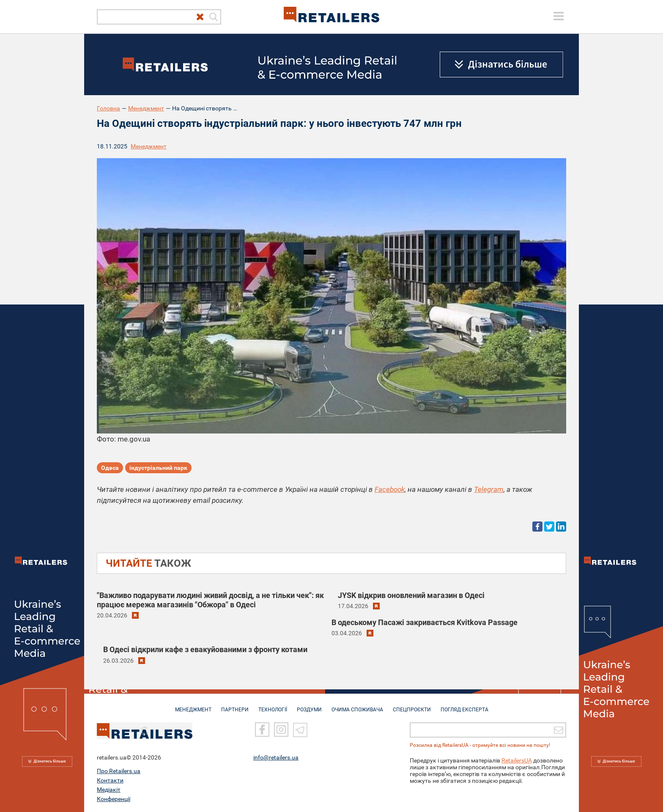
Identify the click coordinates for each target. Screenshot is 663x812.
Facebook (390, 489)
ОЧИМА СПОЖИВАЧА (357, 705)
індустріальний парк (158, 468)
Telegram (489, 489)
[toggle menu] (559, 16)
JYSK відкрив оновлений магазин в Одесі (411, 595)
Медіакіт (109, 790)
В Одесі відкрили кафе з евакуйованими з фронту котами (205, 649)
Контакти (110, 780)
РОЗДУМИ (309, 705)
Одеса (110, 468)
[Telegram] (300, 730)
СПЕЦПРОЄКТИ (412, 705)
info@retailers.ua (276, 757)
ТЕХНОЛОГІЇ (273, 705)
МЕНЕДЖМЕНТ (193, 705)
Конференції (114, 799)
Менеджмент (146, 108)
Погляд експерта (464, 705)
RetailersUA (517, 760)
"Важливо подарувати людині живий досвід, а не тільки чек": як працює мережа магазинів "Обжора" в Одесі (210, 600)
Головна (108, 108)
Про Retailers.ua (119, 771)
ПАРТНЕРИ (235, 705)
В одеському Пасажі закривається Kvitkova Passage (425, 622)
